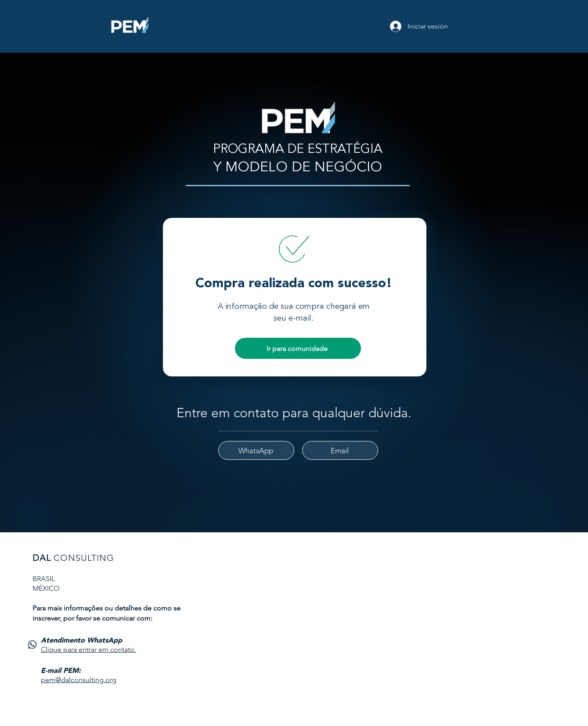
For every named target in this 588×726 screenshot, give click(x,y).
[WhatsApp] (256, 450)
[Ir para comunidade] (298, 348)
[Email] (340, 450)
